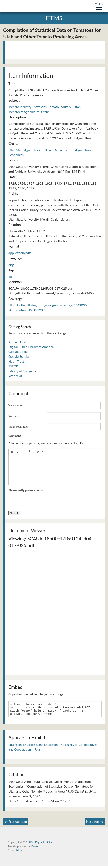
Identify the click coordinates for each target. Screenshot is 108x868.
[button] (12, 452)
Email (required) (18, 427)
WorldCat (15, 376)
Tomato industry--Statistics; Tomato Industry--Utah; (45, 107)
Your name (15, 405)
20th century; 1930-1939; (27, 310)
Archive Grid (17, 342)
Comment (15, 436)
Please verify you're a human (26, 490)
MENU (99, 5)
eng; (12, 265)
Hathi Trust (16, 361)
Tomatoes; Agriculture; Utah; (29, 112)
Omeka (35, 849)
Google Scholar (19, 356)
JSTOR (13, 366)
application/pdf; (20, 253)
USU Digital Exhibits (40, 845)
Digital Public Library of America (31, 347)
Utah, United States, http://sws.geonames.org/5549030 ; (48, 305)
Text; (12, 276)
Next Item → (95, 824)
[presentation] (12, 452)
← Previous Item (16, 824)
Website (14, 416)
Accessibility (15, 853)
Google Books (18, 352)
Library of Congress (22, 371)
